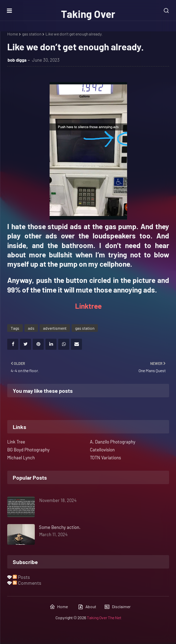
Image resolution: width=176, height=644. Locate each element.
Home (13, 34)
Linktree (88, 306)
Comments (27, 583)
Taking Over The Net (104, 617)
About (87, 607)
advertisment (55, 328)
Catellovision (102, 450)
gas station (32, 34)
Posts (21, 577)
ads (31, 328)
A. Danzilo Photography (113, 442)
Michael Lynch (21, 458)
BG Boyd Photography (28, 450)
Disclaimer (117, 607)
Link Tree (16, 442)
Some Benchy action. (60, 527)
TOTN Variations (105, 458)
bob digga (17, 60)
